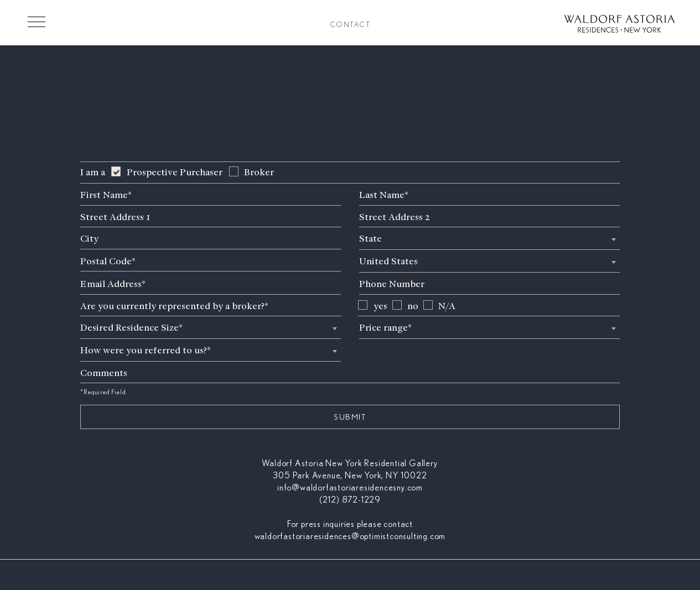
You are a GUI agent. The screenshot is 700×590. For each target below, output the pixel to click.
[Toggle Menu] (37, 22)
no (413, 306)
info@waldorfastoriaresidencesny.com (350, 488)
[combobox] (489, 238)
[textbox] (489, 239)
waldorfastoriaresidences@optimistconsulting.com (350, 536)
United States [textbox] (388, 261)
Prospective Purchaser (175, 172)
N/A (447, 306)
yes (380, 306)
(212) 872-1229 (350, 500)
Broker (259, 172)
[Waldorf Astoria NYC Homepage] (619, 25)
